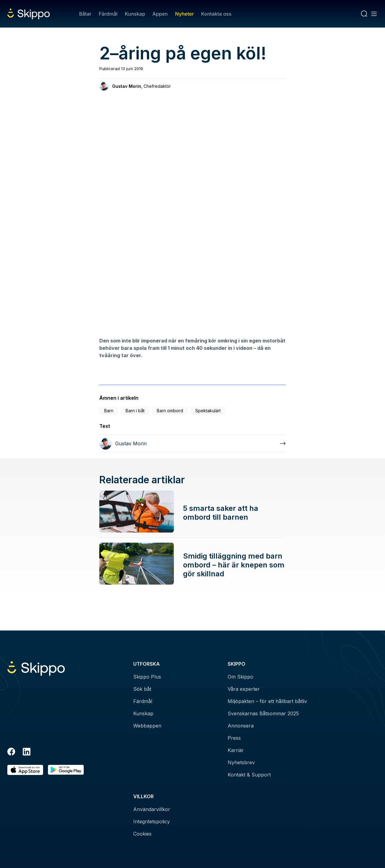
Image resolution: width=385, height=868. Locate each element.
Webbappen (147, 726)
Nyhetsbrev (241, 762)
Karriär (236, 750)
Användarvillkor (152, 809)
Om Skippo (240, 677)
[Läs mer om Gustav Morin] (193, 443)
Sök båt (142, 689)
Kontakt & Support (249, 775)
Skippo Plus (147, 677)
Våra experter (244, 689)
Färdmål (108, 14)
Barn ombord (170, 411)
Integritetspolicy (152, 821)
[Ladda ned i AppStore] (25, 770)
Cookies (142, 834)
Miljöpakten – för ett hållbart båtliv (267, 701)
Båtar (85, 14)
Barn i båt (135, 411)
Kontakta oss (216, 14)
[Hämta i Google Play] (66, 770)
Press (234, 738)
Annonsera (241, 726)
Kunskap (135, 14)
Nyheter (184, 14)
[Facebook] (11, 753)
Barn (109, 411)
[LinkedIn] (27, 753)
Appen (160, 14)
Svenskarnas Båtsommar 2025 (263, 713)
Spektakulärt (208, 411)
